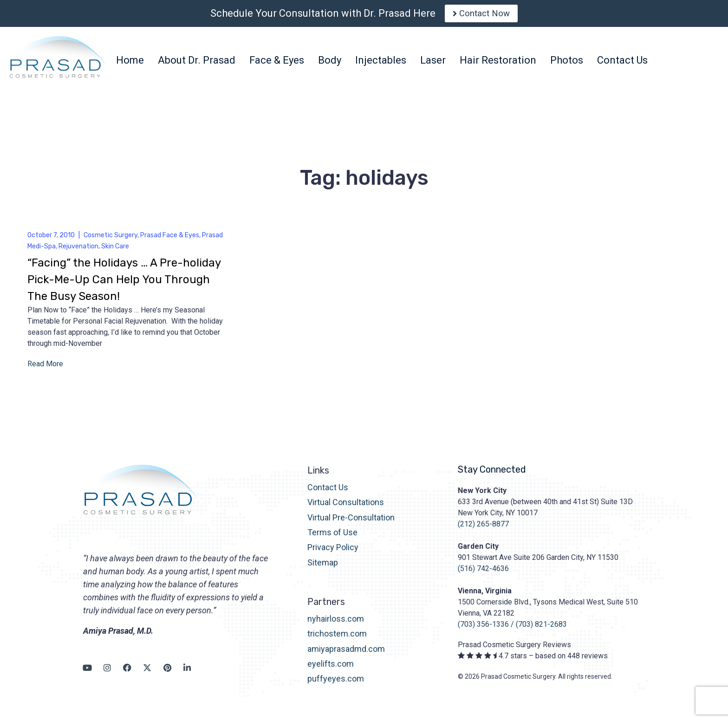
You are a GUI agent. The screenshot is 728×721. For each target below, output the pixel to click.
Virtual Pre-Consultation (351, 521)
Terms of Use (332, 536)
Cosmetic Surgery (110, 239)
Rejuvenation (78, 250)
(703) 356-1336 (483, 628)
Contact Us (328, 491)
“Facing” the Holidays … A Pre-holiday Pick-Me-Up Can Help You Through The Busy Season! (124, 283)
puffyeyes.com (336, 683)
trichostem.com (337, 638)
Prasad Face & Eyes (170, 239)
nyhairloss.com (336, 622)
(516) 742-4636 (483, 572)
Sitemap (323, 566)
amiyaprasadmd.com (346, 653)
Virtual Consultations (346, 506)
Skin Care (115, 250)
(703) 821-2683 (541, 628)
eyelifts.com (331, 667)
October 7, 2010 (51, 239)
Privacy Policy (333, 551)
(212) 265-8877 (483, 528)
